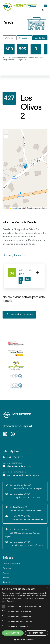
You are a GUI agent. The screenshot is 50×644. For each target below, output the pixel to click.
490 (28, 279)
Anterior (10, 38)
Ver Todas (40, 38)
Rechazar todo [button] (36, 633)
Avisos (6, 573)
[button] (25, 166)
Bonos (6, 578)
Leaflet (13, 208)
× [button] (47, 588)
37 (21, 279)
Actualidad (8, 582)
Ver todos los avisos (19, 315)
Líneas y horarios (11, 564)
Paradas (7, 568)
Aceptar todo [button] (13, 633)
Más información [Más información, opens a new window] (9, 601)
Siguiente (24, 38)
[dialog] (25, 614)
